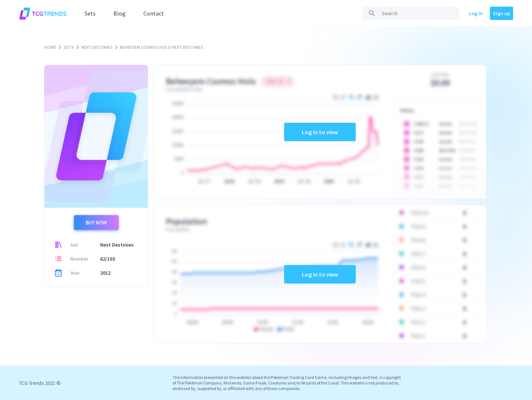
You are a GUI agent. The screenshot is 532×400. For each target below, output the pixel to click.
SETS (69, 47)
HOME (50, 47)
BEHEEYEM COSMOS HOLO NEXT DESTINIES (162, 47)
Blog (120, 13)
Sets (90, 13)
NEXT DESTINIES (97, 47)
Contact (154, 13)
